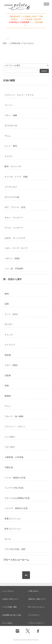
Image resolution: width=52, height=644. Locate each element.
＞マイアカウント (34, 615)
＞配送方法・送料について (37, 599)
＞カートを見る (7, 623)
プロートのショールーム (16, 560)
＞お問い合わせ (33, 591)
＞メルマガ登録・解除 (9, 607)
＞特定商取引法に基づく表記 (11, 615)
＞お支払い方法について (10, 599)
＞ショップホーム (7, 591)
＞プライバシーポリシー (36, 623)
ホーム (8, 39)
